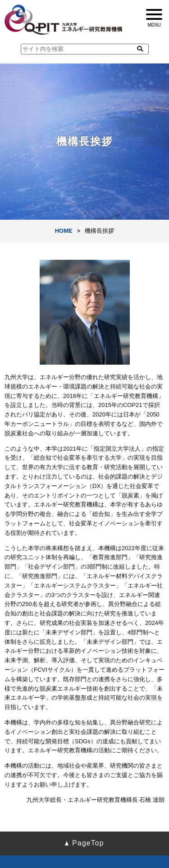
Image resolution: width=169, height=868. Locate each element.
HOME (64, 231)
